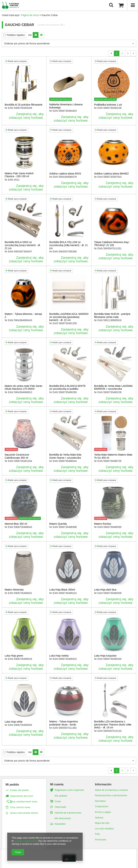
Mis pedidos (61, 796)
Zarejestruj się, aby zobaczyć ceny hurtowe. (26, 116)
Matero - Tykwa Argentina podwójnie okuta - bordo (63, 723)
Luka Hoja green (14, 656)
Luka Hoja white (14, 722)
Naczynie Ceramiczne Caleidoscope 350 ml (17, 456)
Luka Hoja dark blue (105, 590)
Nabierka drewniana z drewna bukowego (66, 106)
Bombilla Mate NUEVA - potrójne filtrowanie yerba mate (112, 315)
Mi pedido (12, 785)
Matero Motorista (14, 590)
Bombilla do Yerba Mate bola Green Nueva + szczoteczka (65, 456)
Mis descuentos (63, 818)
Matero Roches (103, 524)
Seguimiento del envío (22, 796)
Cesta (58, 801)
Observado (60, 807)
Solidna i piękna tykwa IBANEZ (111, 174)
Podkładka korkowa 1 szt (108, 105)
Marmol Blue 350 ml (16, 524)
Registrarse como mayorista (69, 790)
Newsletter (60, 824)
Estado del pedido (19, 790)
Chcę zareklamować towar (24, 802)
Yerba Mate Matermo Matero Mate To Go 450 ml (113, 456)
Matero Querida (58, 524)
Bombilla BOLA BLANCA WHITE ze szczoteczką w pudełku (67, 387)
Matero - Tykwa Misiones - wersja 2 (23, 315)
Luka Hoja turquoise (105, 656)
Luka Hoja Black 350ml (62, 590)
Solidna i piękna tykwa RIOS (65, 174)
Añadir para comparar (16, 61)
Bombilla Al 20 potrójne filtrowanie (24, 105)
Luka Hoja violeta (59, 656)
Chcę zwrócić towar (20, 807)
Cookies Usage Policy (25, 841)
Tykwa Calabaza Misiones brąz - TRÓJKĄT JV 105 (112, 244)
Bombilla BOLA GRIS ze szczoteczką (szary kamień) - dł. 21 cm (23, 245)
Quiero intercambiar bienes (24, 813)
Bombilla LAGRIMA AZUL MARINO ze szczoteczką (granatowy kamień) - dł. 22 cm (69, 317)
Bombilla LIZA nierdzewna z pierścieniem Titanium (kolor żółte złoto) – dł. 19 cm (113, 725)
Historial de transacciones (68, 813)
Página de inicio (30, 15)
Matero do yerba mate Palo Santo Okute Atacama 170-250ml (23, 387)
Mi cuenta (57, 784)
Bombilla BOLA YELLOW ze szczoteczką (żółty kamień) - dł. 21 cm (68, 245)
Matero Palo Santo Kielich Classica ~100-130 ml (19, 175)
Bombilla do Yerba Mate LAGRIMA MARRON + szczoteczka (113, 387)
